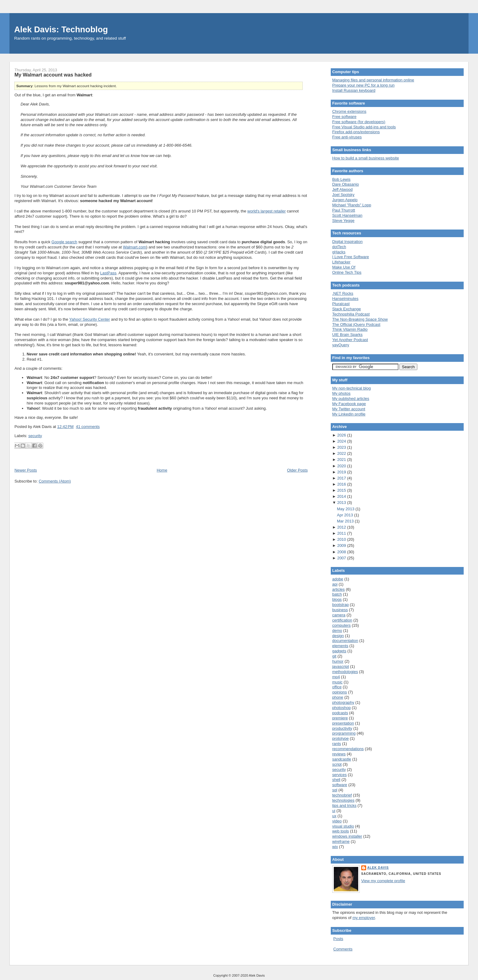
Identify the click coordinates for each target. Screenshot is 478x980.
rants (337, 744)
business (340, 610)
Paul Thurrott (344, 210)
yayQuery (341, 345)
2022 (342, 453)
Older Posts (298, 470)
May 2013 (346, 509)
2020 (342, 466)
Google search (64, 242)
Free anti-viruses (347, 137)
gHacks (339, 252)
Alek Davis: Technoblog (61, 29)
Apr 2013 (345, 515)
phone (338, 697)
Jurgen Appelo (345, 200)
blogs (337, 599)
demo (337, 631)
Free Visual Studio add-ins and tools (364, 127)
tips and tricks (344, 805)
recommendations (348, 749)
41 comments (88, 427)
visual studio (343, 826)
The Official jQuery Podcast (356, 324)
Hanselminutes (345, 299)
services (340, 775)
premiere (340, 718)
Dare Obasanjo (346, 184)
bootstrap (341, 605)
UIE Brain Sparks (348, 335)
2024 (342, 441)
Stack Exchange (347, 309)
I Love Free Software (351, 257)
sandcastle (342, 759)
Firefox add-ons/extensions (356, 132)
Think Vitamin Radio (350, 329)
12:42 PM (66, 427)
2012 (342, 527)
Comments (343, 949)
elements (340, 646)
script (337, 764)
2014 (342, 496)
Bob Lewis (341, 179)
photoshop (342, 708)
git (334, 656)
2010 (342, 539)
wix (335, 847)
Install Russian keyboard (354, 90)
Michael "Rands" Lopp (352, 205)
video (337, 821)
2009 (342, 545)
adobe (338, 579)
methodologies (345, 672)
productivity (342, 728)
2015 (342, 490)
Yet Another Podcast (350, 340)
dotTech (339, 247)
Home (162, 470)
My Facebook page (349, 404)
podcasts (340, 713)
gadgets (339, 651)
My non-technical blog (351, 388)
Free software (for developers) (359, 122)
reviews (339, 754)
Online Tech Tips (347, 272)
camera (339, 615)
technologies (343, 800)
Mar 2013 (346, 521)
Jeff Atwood (342, 189)
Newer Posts (26, 470)
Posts (338, 939)
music (337, 682)
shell (336, 780)
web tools (341, 831)
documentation (345, 641)
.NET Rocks (343, 293)
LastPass (108, 273)
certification (342, 620)
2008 (342, 552)
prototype (341, 738)
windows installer (347, 836)
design (338, 636)
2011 (342, 533)
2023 (342, 447)
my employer (364, 918)
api (335, 584)
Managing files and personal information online (373, 80)
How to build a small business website (366, 158)
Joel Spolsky (343, 195)
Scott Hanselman (347, 215)
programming (344, 733)
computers (342, 625)
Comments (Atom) (55, 481)
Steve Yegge (343, 221)
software (340, 785)
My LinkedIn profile (349, 414)
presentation (343, 723)
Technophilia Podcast (351, 314)
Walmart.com (134, 247)
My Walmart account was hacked (53, 75)
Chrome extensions (349, 111)
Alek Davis (378, 868)
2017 (342, 478)
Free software (344, 117)
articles (339, 589)
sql (335, 790)
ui (334, 811)
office (337, 687)
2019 (342, 472)
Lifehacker (341, 262)
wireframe (341, 841)
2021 (342, 460)
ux (334, 816)
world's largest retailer (266, 211)
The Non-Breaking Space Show (360, 319)
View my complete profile (383, 881)
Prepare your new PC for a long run (364, 85)
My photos (341, 393)
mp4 (336, 677)
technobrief (342, 795)
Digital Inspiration (348, 242)
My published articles (351, 399)
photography (343, 702)
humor (338, 661)
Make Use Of (344, 267)
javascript (341, 666)
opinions (340, 692)
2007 (342, 558)
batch (337, 594)
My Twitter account (349, 409)
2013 (342, 502)
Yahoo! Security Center (89, 319)
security (35, 436)
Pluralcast (341, 304)
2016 (342, 484)
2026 (342, 435)
